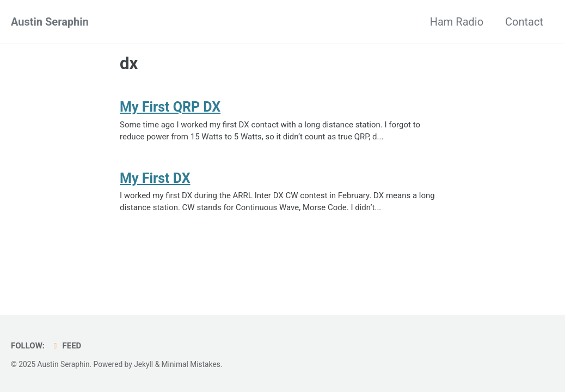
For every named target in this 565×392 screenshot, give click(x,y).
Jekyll (143, 364)
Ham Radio (457, 22)
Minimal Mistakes (191, 364)
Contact (524, 22)
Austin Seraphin (50, 22)
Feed (66, 346)
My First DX (155, 178)
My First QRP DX (170, 107)
